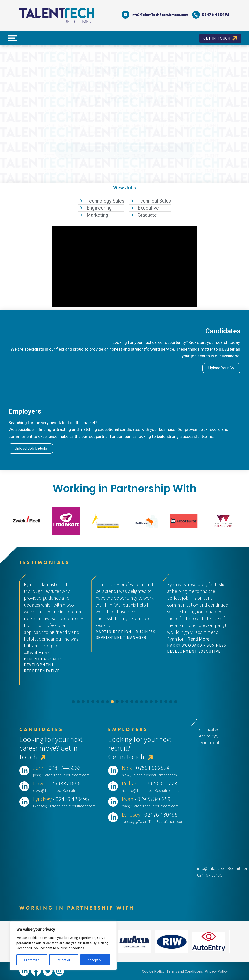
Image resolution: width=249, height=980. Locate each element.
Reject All (64, 960)
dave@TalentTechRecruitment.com (62, 790)
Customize (32, 960)
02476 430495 (210, 875)
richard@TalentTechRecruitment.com (152, 790)
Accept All (95, 960)
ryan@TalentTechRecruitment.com (150, 806)
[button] (73, 702)
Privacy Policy (216, 971)
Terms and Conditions (185, 971)
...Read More (36, 652)
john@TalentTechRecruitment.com (61, 775)
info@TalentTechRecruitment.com (155, 15)
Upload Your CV (221, 368)
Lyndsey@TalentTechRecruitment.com (64, 806)
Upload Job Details (31, 448)
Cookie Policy (153, 971)
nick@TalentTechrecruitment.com (149, 775)
